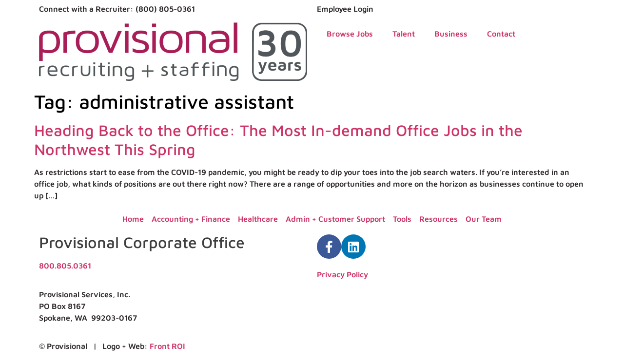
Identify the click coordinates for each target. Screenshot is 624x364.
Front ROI (167, 346)
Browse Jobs (350, 34)
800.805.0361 (65, 266)
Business (451, 34)
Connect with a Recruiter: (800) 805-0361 (117, 9)
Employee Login (345, 9)
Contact (501, 34)
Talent (404, 34)
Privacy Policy (342, 274)
